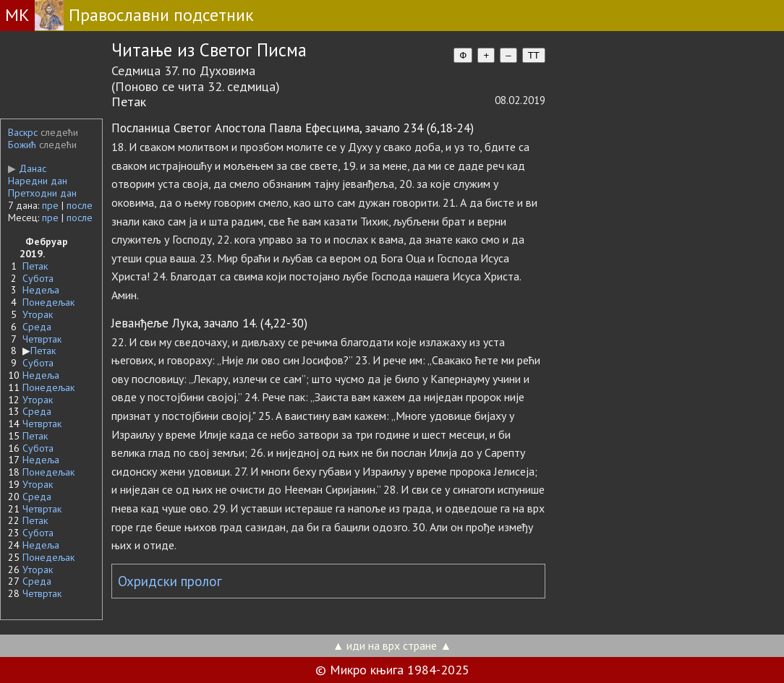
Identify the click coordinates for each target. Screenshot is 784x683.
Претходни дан (42, 193)
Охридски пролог (170, 581)
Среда (37, 327)
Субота (38, 278)
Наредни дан (38, 181)
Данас (27, 168)
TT (534, 55)
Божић (22, 145)
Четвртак (42, 339)
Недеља (41, 290)
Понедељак (48, 302)
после (80, 205)
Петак (35, 266)
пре (50, 205)
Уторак (38, 314)
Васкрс (23, 132)
